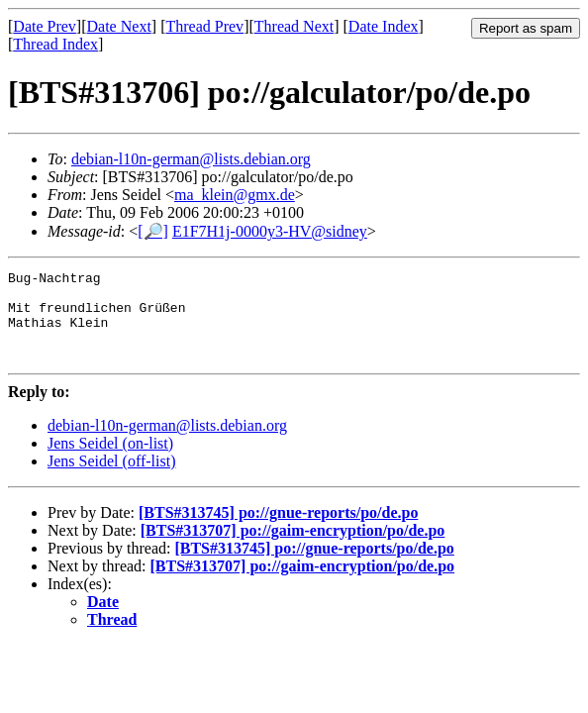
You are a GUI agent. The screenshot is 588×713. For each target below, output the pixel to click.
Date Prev (45, 26)
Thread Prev (204, 26)
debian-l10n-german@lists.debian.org (191, 159)
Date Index (384, 26)
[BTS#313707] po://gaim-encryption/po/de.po (293, 548)
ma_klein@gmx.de (235, 195)
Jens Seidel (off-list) (111, 479)
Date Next (119, 26)
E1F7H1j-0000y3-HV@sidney (270, 231)
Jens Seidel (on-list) (110, 461)
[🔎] (153, 231)
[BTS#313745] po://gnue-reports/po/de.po (278, 530)
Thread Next (294, 26)
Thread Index (55, 44)
